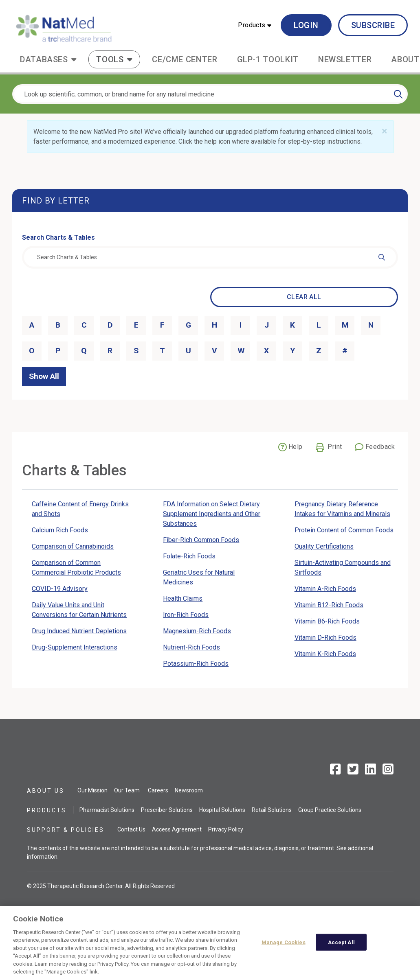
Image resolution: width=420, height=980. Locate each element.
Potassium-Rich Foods (196, 664)
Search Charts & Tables (58, 237)
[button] (255, 25)
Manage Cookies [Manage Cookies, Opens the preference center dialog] (284, 946)
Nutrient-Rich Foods (191, 647)
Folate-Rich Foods (189, 556)
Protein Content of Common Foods (344, 530)
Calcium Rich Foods (60, 530)
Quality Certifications (324, 546)
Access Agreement (177, 829)
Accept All (341, 946)
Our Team (127, 790)
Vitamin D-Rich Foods (325, 638)
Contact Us (131, 829)
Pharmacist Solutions (107, 810)
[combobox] (210, 257)
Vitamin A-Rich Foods (325, 589)
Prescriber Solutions (167, 810)
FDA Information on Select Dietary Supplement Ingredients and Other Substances (212, 514)
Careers (158, 790)
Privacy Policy (226, 829)
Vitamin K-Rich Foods (325, 654)
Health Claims (183, 598)
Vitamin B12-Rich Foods (329, 605)
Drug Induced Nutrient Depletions (79, 631)
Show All (44, 376)
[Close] (385, 131)
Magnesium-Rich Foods (197, 631)
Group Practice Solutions (330, 810)
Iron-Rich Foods (186, 615)
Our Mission (92, 790)
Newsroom (189, 790)
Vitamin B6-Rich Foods (327, 621)
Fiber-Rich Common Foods (201, 540)
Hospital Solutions (222, 810)
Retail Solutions (272, 810)
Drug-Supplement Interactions (75, 647)
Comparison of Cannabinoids (73, 546)
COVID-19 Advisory (60, 589)
